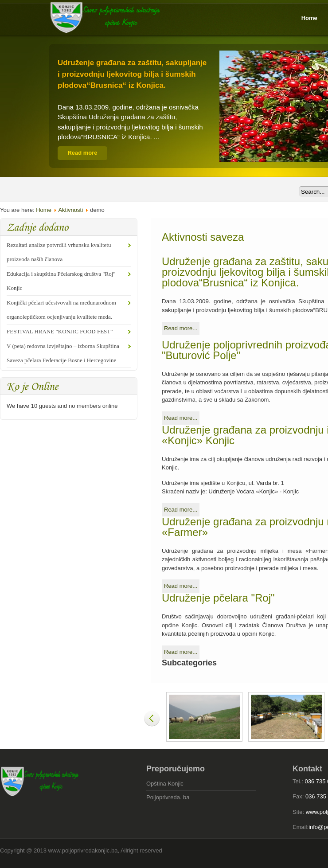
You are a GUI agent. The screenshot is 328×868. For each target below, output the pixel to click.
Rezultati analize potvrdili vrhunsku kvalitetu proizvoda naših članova (59, 252)
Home (44, 210)
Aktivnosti (70, 210)
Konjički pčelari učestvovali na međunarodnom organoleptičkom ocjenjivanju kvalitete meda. (61, 310)
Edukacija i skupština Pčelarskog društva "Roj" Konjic (61, 281)
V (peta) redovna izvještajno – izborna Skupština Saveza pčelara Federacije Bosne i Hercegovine (63, 353)
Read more (82, 153)
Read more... (181, 328)
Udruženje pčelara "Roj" (218, 598)
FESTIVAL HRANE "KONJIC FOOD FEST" (60, 331)
